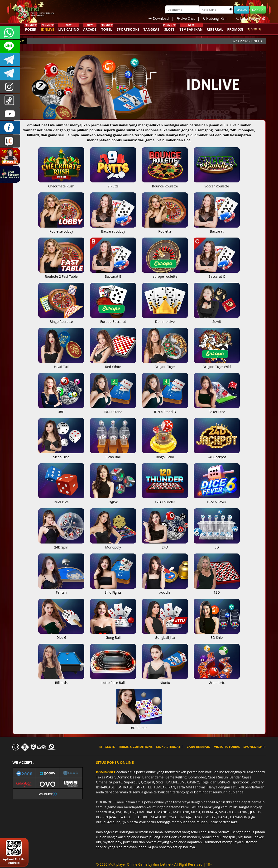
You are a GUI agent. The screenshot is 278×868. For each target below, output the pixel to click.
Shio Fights (113, 590)
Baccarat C (217, 274)
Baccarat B (113, 274)
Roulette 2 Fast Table (61, 274)
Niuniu (165, 680)
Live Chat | (190, 18)
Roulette (165, 229)
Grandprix (217, 680)
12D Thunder (165, 500)
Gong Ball (113, 635)
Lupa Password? (251, 18)
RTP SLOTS (107, 747)
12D (217, 590)
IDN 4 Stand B (165, 409)
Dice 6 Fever (217, 500)
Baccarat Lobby (113, 229)
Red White (113, 364)
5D (217, 545)
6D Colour (139, 725)
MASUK (242, 10)
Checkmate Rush (61, 184)
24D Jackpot (217, 454)
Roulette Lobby (61, 229)
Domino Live (165, 319)
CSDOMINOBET (10, 46)
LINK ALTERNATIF (170, 747)
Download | (163, 18)
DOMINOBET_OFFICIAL (10, 73)
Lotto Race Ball (113, 680)
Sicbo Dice (61, 454)
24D (165, 545)
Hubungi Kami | (220, 18)
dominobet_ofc (10, 87)
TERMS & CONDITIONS (135, 747)
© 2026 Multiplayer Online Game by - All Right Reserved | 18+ (154, 864)
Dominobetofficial (10, 60)
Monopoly (113, 545)
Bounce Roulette (165, 184)
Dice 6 (61, 635)
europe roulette (165, 274)
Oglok (113, 500)
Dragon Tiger (165, 364)
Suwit (217, 319)
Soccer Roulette (217, 184)
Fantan (61, 590)
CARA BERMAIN (199, 747)
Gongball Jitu (165, 635)
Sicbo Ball (113, 454)
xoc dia (165, 590)
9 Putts (113, 184)
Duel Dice (61, 500)
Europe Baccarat (113, 319)
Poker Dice (217, 409)
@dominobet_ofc (10, 100)
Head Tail (61, 364)
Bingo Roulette (61, 319)
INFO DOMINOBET (10, 127)
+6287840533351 (10, 33)
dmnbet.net (162, 864)
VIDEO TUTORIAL (227, 747)
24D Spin (61, 545)
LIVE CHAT (10, 141)
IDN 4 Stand (113, 409)
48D (61, 409)
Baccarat (217, 229)
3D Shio (217, 635)
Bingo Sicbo (165, 454)
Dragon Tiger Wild (217, 364)
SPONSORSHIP (254, 747)
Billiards (61, 680)
